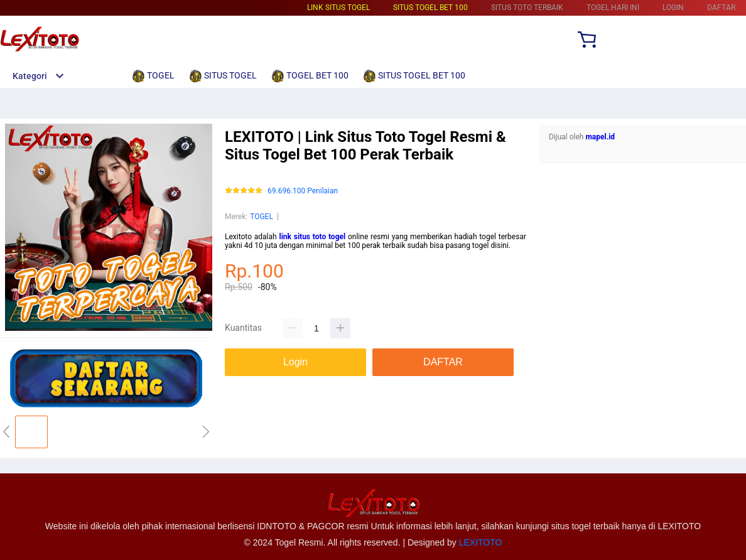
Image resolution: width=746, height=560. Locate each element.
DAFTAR (721, 8)
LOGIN (673, 8)
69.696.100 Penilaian (303, 191)
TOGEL (262, 217)
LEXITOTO (481, 542)
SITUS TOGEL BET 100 (430, 8)
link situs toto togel (312, 237)
